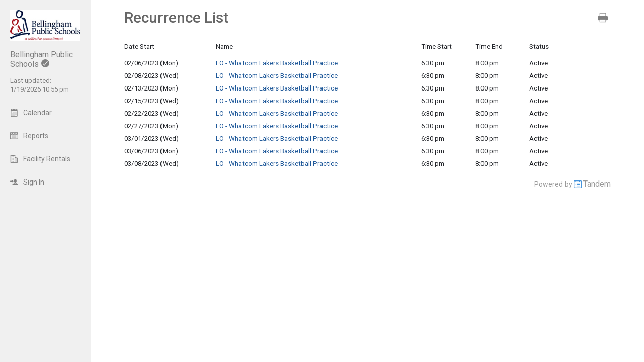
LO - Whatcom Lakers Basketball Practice (277, 63)
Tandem (597, 184)
